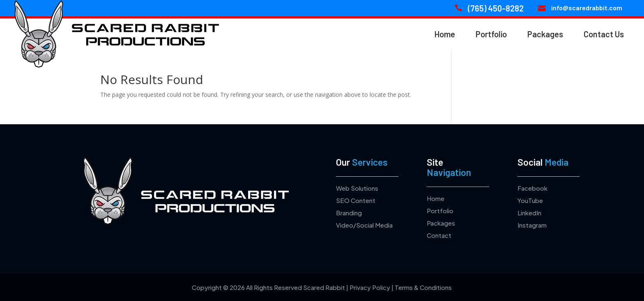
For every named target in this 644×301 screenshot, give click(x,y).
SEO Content (356, 200)
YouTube (530, 200)
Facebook (532, 188)
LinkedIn (529, 213)
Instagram (532, 225)
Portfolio (491, 34)
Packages (545, 34)
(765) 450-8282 (496, 8)
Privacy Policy (370, 287)
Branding (349, 213)
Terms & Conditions (423, 287)
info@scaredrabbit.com (587, 8)
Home (445, 34)
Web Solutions (357, 188)
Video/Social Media (364, 225)
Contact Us (604, 34)
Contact (439, 235)
